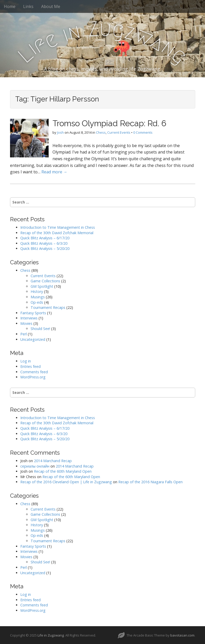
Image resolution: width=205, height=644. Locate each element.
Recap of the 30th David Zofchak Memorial (57, 233)
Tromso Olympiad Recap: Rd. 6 (109, 123)
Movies (26, 323)
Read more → (54, 172)
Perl (24, 334)
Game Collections (45, 281)
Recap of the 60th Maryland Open (63, 471)
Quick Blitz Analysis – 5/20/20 (45, 248)
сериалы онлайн (35, 466)
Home (10, 6)
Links (28, 6)
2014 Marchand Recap (53, 461)
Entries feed (30, 366)
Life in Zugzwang (51, 635)
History (37, 291)
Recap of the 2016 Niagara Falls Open (150, 482)
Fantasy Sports (33, 313)
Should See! (40, 329)
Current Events (119, 132)
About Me (51, 6)
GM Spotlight (42, 286)
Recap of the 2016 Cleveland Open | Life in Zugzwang (66, 482)
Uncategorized (33, 339)
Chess (101, 132)
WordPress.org (33, 377)
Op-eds (37, 302)
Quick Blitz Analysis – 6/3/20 (44, 243)
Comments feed (34, 372)
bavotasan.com (182, 635)
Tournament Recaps (48, 307)
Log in (26, 361)
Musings (38, 297)
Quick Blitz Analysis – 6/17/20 (45, 238)
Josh (60, 132)
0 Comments (143, 132)
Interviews (29, 318)
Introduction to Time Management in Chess (58, 227)
